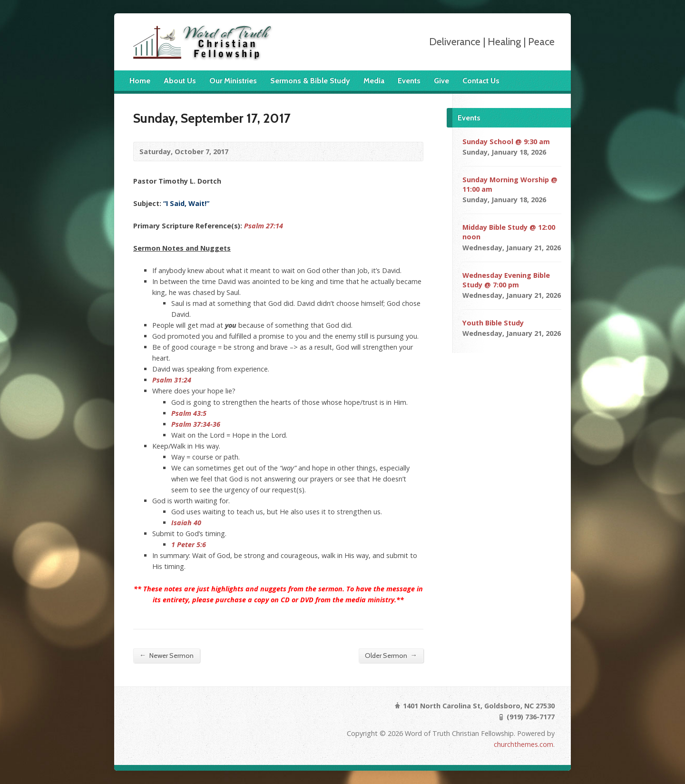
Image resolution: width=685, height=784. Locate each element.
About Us (180, 81)
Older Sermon (391, 655)
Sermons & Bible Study (310, 81)
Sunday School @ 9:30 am (506, 142)
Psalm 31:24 (172, 380)
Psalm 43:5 (189, 413)
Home (140, 81)
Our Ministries (233, 81)
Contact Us (481, 81)
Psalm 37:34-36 (196, 424)
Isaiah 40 (186, 523)
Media (374, 81)
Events (409, 81)
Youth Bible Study (493, 323)
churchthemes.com (524, 744)
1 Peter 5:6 (189, 544)
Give (441, 81)
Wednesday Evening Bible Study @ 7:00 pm (506, 280)
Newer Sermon (166, 655)
